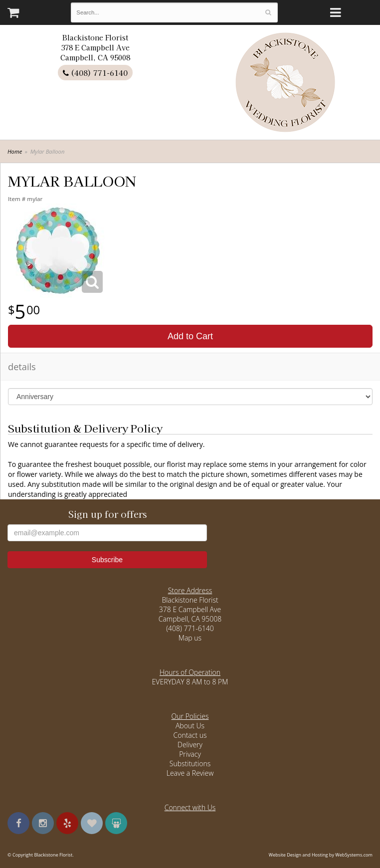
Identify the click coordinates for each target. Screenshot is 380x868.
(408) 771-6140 (95, 73)
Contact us (190, 735)
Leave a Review (190, 773)
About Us (190, 726)
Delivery (190, 745)
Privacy (190, 754)
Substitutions (190, 763)
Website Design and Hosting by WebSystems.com (321, 855)
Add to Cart (190, 336)
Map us (190, 638)
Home (15, 151)
